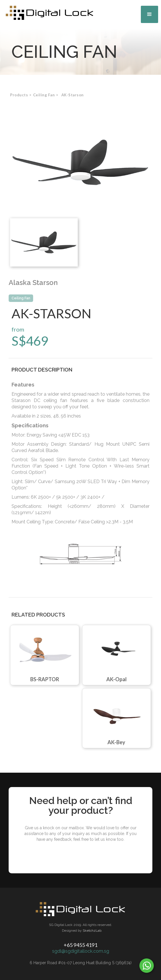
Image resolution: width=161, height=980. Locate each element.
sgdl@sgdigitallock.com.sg (81, 951)
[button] (149, 14)
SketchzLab (92, 931)
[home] (48, 13)
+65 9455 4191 (80, 945)
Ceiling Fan (21, 298)
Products (19, 95)
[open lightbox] (80, 162)
